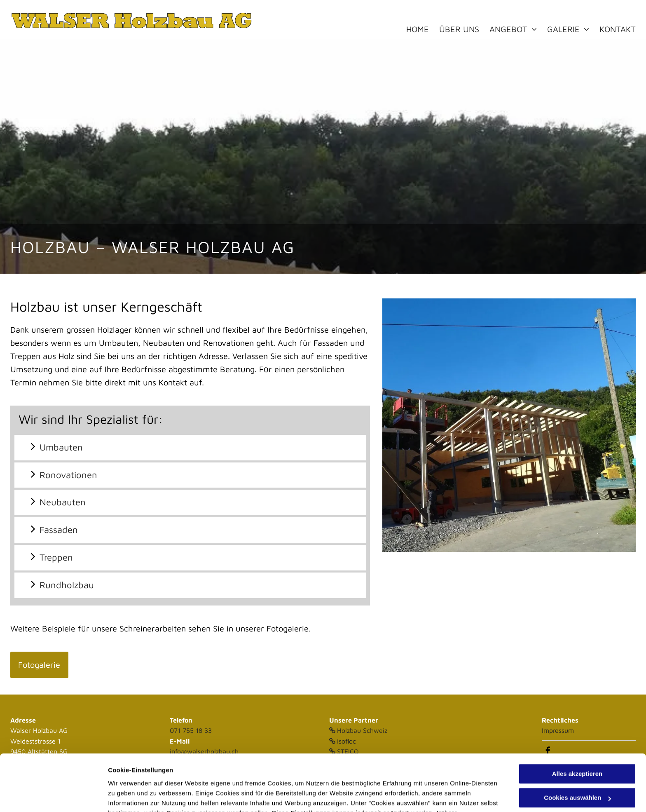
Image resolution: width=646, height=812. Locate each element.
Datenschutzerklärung (310, 773)
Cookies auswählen (137, 796)
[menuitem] (423, 29)
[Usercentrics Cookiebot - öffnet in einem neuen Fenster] (53, 796)
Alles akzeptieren (577, 724)
